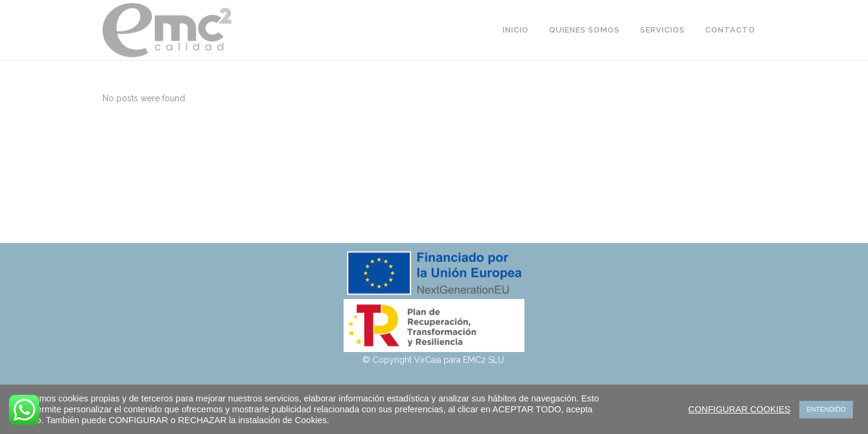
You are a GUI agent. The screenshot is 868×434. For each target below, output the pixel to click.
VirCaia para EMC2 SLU (460, 360)
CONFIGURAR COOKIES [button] (739, 409)
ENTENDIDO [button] (826, 409)
